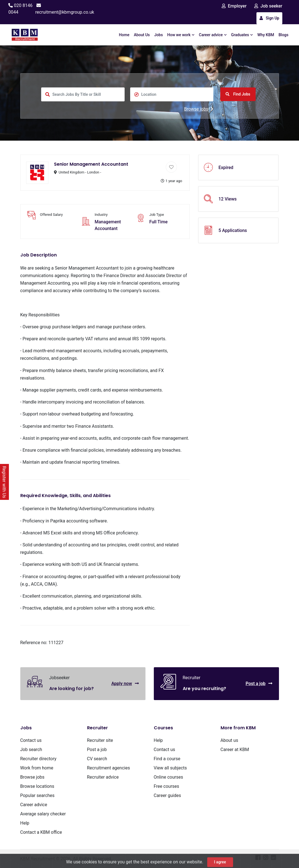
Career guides (167, 795)
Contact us (31, 740)
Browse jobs (199, 109)
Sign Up (269, 18)
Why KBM (266, 35)
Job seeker (268, 6)
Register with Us (4, 482)
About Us (142, 35)
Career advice (213, 35)
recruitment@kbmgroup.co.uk (65, 12)
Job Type (157, 215)
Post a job (259, 684)
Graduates (242, 35)
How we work (181, 35)
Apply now (125, 684)
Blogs (284, 35)
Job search (31, 750)
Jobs (159, 35)
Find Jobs (238, 94)
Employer (234, 6)
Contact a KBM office (41, 832)
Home (124, 35)
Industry (101, 215)
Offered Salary (51, 215)
